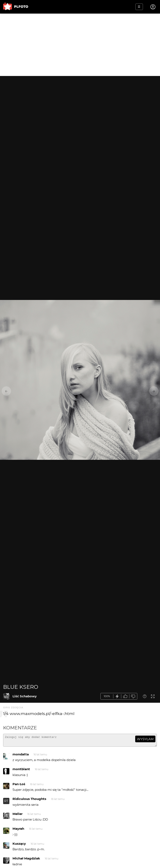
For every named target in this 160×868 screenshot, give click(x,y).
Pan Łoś (19, 786)
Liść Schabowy (25, 696)
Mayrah (18, 830)
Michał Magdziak (26, 860)
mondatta (21, 756)
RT (6, 803)
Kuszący (19, 845)
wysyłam (145, 739)
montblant (21, 771)
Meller (17, 816)
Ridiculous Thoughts (29, 801)
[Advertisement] (80, 45)
